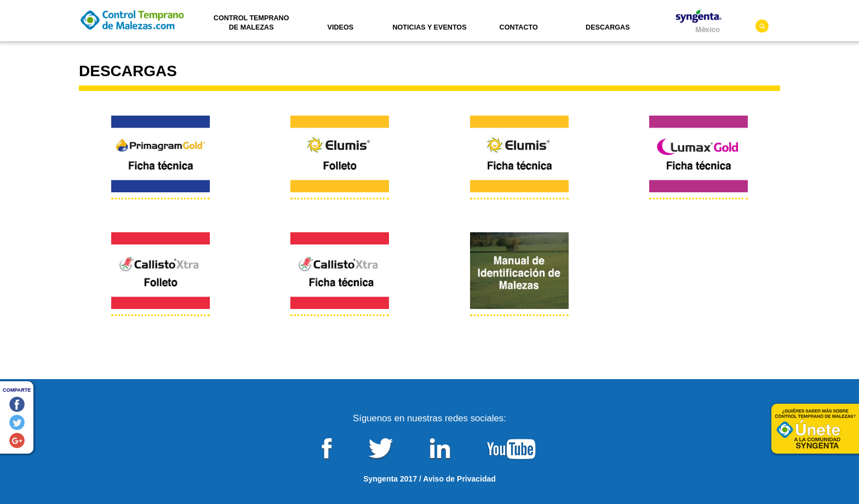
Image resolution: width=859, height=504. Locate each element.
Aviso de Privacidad (459, 479)
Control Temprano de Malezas (251, 23)
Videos (341, 27)
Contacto (519, 27)
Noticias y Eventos (429, 27)
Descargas (608, 27)
